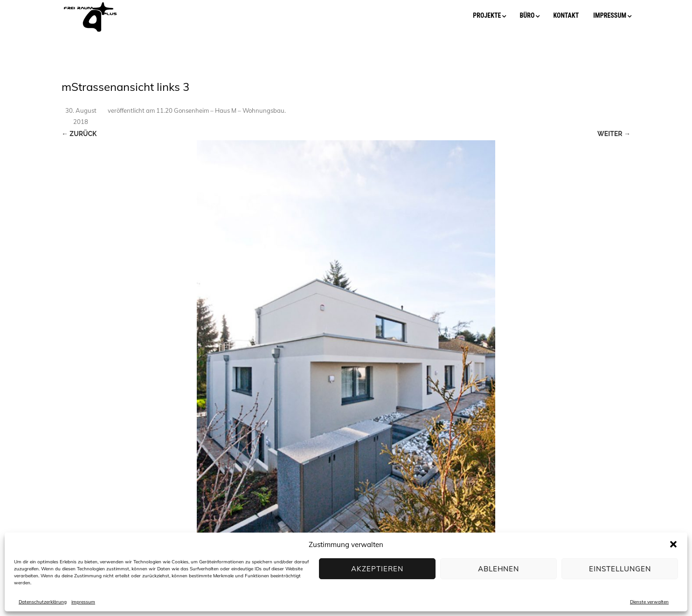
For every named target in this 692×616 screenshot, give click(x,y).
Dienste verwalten (649, 602)
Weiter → (614, 134)
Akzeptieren (377, 569)
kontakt (566, 15)
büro (527, 15)
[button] (673, 544)
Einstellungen (620, 569)
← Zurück (79, 134)
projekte (487, 15)
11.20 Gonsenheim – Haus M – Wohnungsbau (220, 110)
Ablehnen (498, 569)
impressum (83, 602)
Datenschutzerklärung (43, 602)
